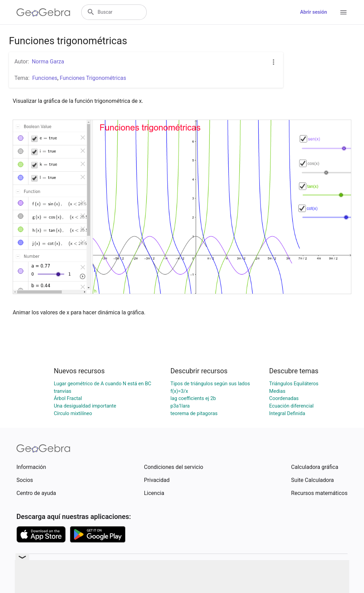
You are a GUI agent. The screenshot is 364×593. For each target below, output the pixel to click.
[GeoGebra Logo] (43, 12)
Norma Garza (48, 62)
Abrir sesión (314, 12)
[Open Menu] (343, 12)
